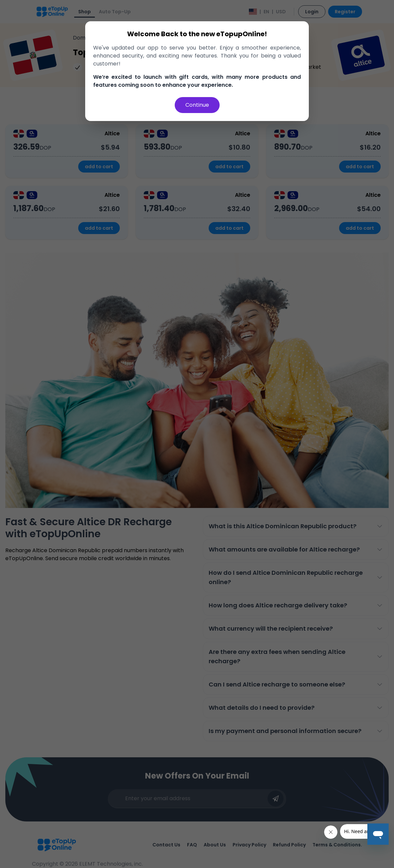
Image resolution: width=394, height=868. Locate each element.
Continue (197, 105)
